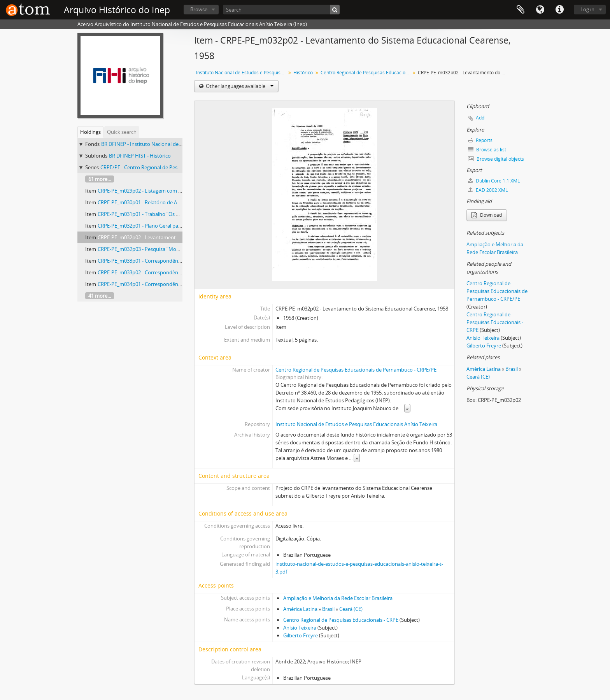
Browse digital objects (496, 159)
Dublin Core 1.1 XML (494, 181)
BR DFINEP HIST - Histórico (140, 156)
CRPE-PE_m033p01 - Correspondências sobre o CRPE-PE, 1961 (168, 261)
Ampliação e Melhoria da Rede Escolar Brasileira (338, 598)
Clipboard (521, 10)
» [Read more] (407, 408)
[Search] (281, 10)
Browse (199, 9)
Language (540, 10)
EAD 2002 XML (488, 190)
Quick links (559, 10)
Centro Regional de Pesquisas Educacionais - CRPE (341, 620)
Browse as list (487, 150)
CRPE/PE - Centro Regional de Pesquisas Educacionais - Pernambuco (179, 167)
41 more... (100, 296)
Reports (480, 140)
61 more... (100, 179)
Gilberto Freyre (301, 635)
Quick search (122, 132)
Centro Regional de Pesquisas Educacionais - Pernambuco (366, 73)
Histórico (303, 73)
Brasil (328, 609)
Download (487, 215)
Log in (587, 9)
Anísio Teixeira (300, 628)
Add (480, 118)
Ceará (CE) (351, 609)
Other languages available (239, 86)
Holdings (90, 132)
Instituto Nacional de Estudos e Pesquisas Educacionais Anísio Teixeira (242, 73)
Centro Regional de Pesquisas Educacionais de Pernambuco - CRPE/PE (356, 370)
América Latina (300, 609)
